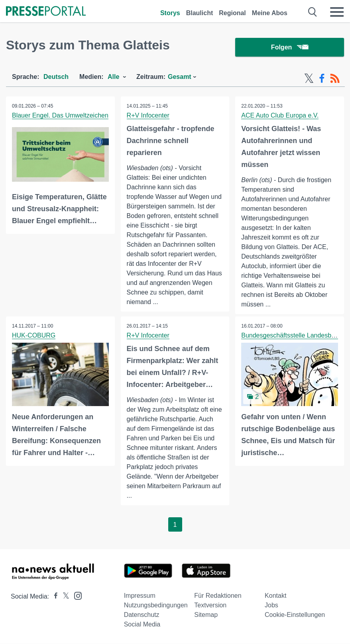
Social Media (142, 625)
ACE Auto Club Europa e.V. (280, 116)
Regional (232, 13)
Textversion (210, 606)
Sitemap (206, 615)
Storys (170, 13)
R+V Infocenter (148, 116)
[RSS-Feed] (335, 79)
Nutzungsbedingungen (156, 606)
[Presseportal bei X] (64, 597)
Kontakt (275, 596)
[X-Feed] (309, 79)
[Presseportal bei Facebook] (53, 597)
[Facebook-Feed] (322, 79)
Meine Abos (270, 13)
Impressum (140, 596)
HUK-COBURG (34, 336)
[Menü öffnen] (337, 12)
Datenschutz (142, 615)
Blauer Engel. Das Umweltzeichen (60, 116)
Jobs (271, 606)
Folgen (290, 48)
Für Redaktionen (218, 596)
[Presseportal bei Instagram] (76, 596)
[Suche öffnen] (313, 12)
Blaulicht (200, 13)
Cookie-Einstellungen (295, 615)
